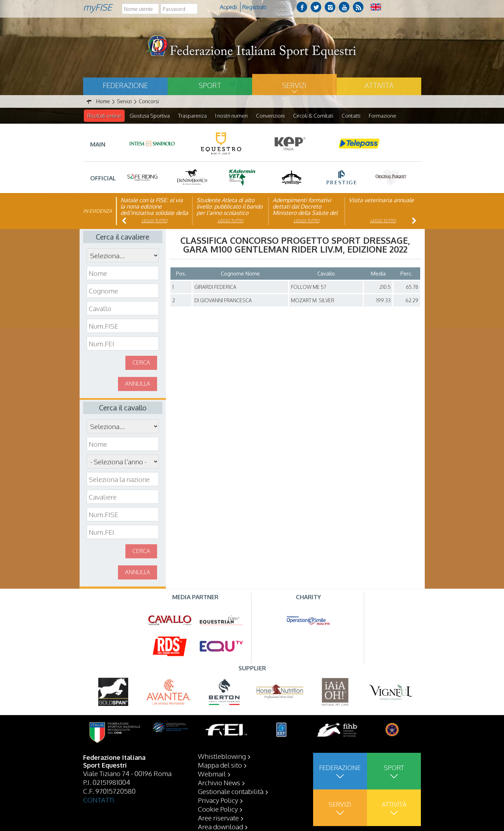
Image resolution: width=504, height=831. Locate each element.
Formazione (382, 116)
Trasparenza (192, 116)
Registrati (254, 7)
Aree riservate (218, 818)
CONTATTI (99, 800)
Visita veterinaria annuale (381, 200)
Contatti (351, 116)
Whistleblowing (222, 756)
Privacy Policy (218, 800)
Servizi (294, 85)
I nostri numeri (231, 116)
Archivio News (219, 782)
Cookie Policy (218, 809)
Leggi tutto (154, 221)
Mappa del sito (220, 765)
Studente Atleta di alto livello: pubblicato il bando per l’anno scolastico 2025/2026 (229, 210)
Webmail (212, 774)
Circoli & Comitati (313, 116)
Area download (220, 826)
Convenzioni (270, 116)
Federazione (125, 85)
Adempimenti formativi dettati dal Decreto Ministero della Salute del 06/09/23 (305, 210)
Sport (210, 85)
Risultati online (104, 116)
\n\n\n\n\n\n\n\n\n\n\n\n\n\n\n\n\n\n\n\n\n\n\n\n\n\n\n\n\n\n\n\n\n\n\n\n (123, 462)
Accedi (228, 7)
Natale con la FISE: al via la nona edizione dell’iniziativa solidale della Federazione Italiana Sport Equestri (154, 213)
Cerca (141, 363)
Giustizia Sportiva (150, 116)
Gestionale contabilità (231, 791)
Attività (379, 85)
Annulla (138, 384)
